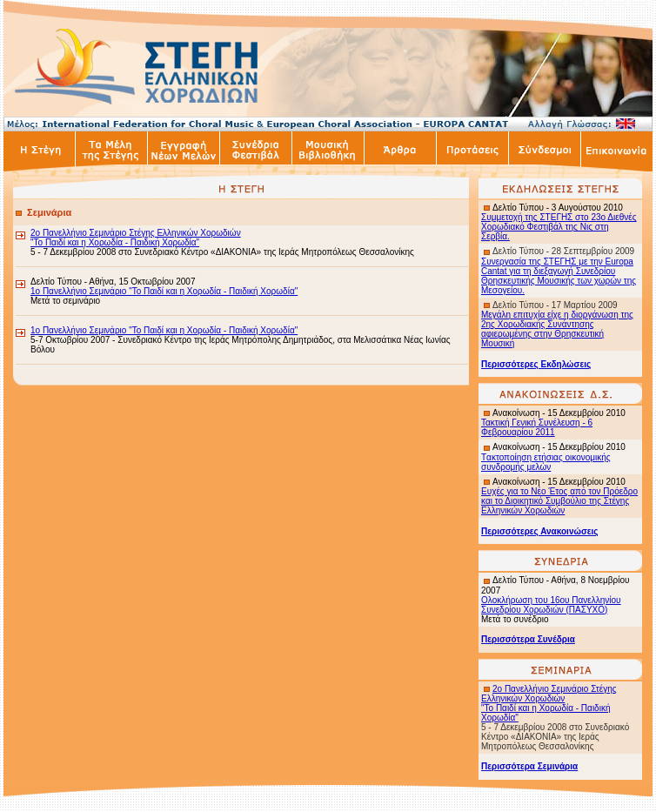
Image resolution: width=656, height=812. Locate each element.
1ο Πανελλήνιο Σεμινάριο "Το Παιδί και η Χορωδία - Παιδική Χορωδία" (164, 291)
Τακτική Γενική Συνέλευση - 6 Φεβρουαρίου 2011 (537, 427)
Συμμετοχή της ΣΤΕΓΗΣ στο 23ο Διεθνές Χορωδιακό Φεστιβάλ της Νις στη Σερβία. (559, 227)
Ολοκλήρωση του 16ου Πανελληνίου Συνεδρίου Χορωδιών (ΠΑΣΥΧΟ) (551, 605)
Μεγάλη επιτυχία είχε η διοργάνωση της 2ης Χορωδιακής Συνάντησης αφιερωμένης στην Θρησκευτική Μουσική (557, 329)
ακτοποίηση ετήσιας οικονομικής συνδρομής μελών (546, 462)
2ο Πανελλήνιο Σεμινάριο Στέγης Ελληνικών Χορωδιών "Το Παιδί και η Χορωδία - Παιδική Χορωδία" (136, 238)
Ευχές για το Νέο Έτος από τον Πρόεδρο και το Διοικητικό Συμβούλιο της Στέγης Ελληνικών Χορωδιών (559, 501)
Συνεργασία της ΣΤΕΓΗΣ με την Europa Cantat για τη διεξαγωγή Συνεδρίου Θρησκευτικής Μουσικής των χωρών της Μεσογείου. (559, 276)
